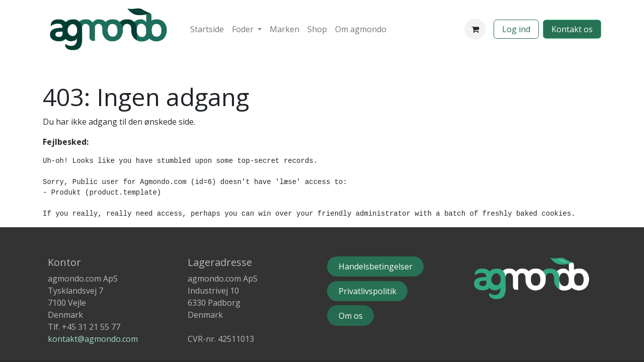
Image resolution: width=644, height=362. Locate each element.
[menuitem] (207, 29)
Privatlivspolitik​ (368, 291)
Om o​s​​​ (351, 316)
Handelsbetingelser (376, 266)
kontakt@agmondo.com (93, 339)
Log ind (516, 29)
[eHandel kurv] (475, 29)
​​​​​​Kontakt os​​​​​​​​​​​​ (572, 29)
